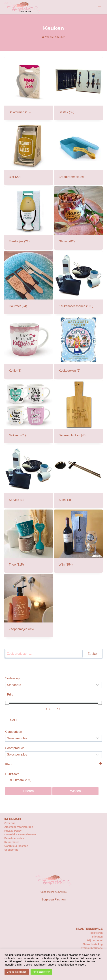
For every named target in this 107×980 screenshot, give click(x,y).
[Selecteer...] (54, 755)
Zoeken (93, 654)
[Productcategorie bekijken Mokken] (29, 412)
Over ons (10, 823)
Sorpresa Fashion (54, 899)
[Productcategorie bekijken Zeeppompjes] (29, 606)
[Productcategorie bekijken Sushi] (78, 476)
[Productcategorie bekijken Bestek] (78, 89)
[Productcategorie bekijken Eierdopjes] (29, 218)
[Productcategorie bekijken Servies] (29, 476)
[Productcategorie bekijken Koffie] (29, 347)
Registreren (96, 933)
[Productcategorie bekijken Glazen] (78, 218)
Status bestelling (93, 944)
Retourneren (12, 842)
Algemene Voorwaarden (19, 827)
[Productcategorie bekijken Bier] (29, 153)
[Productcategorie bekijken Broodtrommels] (78, 153)
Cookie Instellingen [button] (17, 972)
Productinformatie (92, 948)
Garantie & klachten (16, 846)
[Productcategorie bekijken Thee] (29, 541)
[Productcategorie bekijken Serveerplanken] (78, 412)
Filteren (28, 791)
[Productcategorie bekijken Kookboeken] (78, 347)
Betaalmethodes (14, 838)
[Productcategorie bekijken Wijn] (78, 541)
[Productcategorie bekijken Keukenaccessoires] (78, 283)
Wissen (75, 791)
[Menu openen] (99, 7)
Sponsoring (11, 850)
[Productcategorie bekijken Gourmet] (29, 283)
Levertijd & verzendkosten (20, 835)
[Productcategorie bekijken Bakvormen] (29, 89)
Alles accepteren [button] (41, 972)
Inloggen (97, 937)
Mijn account (95, 940)
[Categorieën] (54, 738)
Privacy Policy (13, 831)
